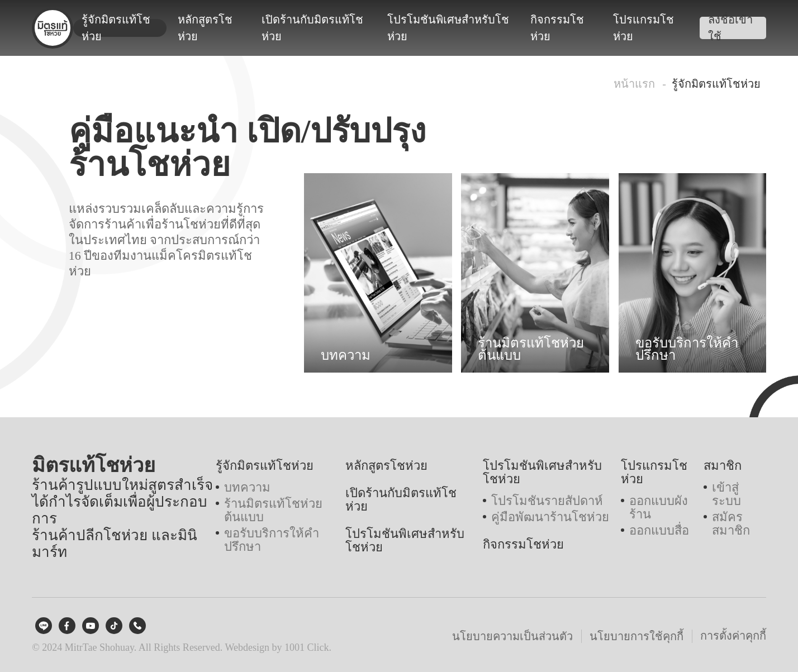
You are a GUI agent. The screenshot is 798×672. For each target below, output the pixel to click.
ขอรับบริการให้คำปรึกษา (272, 540)
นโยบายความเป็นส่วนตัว (512, 636)
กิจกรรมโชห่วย (557, 28)
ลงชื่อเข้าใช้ (730, 28)
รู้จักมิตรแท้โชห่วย (116, 28)
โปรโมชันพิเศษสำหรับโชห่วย (448, 28)
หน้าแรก (634, 84)
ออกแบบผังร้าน (659, 508)
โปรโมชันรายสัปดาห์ (547, 501)
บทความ (247, 488)
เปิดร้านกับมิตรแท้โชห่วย (312, 28)
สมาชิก (723, 466)
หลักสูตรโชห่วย (205, 28)
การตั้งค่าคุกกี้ (733, 636)
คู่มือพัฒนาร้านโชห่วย (550, 517)
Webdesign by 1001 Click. (279, 647)
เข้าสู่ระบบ (726, 494)
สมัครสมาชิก (731, 524)
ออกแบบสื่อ (659, 531)
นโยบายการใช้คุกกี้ (636, 636)
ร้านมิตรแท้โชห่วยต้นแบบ (273, 511)
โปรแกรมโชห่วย (643, 28)
